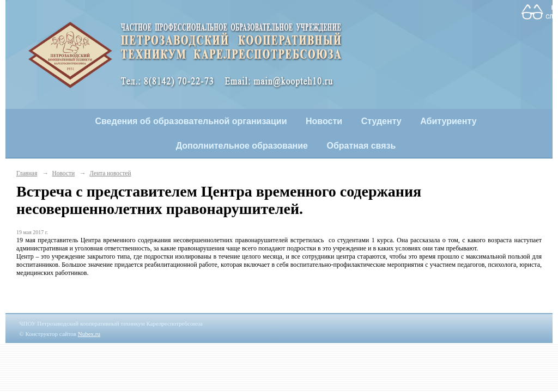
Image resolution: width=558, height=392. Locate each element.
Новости (324, 121)
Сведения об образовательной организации (191, 121)
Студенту (381, 121)
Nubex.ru (89, 334)
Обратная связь (362, 146)
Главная (27, 173)
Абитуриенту (448, 121)
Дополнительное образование (242, 146)
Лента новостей (110, 173)
